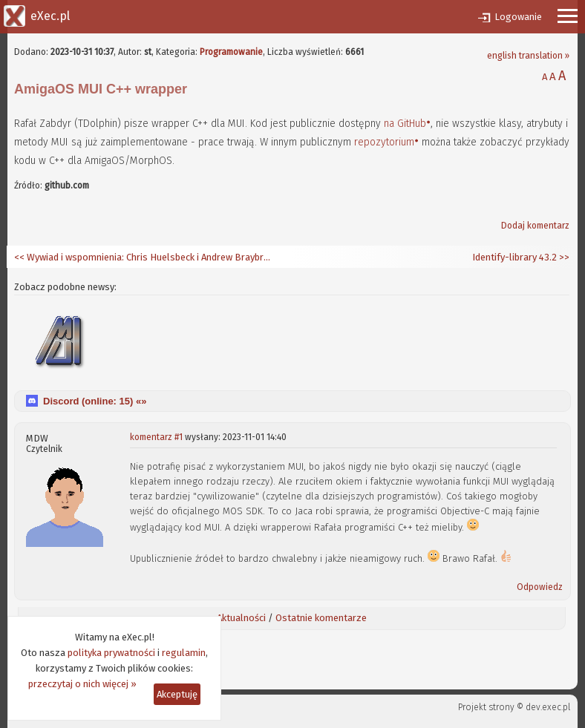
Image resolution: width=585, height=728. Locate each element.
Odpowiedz (540, 587)
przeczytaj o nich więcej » (82, 684)
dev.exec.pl (548, 707)
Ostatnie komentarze (321, 618)
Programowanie (231, 52)
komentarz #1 (156, 437)
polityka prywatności (111, 653)
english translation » (528, 56)
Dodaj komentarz (535, 226)
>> (563, 257)
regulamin (184, 653)
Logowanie (518, 17)
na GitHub (405, 124)
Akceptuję (177, 694)
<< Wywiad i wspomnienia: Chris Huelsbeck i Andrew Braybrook (144, 257)
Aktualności (241, 618)
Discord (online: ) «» (95, 401)
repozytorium (384, 142)
